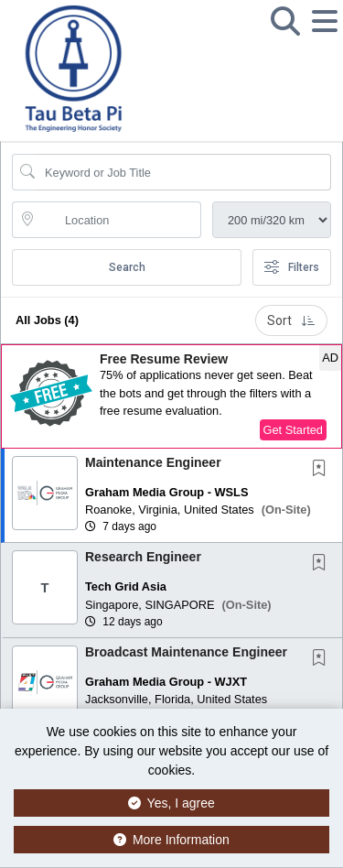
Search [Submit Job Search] (127, 267)
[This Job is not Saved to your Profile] (323, 470)
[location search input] (119, 220)
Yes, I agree (171, 803)
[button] (324, 36)
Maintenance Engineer (153, 462)
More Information (171, 840)
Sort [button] (291, 320)
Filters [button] (292, 267)
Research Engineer (143, 557)
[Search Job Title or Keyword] (184, 172)
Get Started (293, 430)
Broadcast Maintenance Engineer (186, 652)
